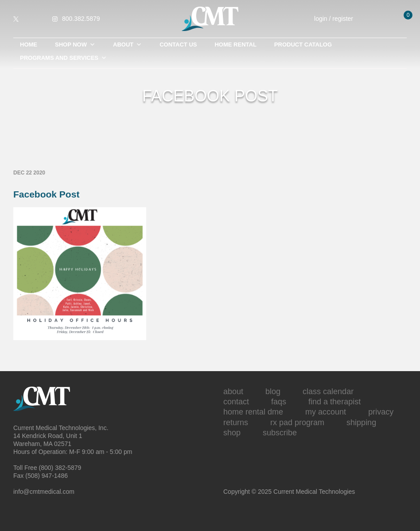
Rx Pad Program (297, 422)
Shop (232, 433)
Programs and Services (63, 58)
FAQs (279, 402)
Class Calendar (328, 391)
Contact (236, 402)
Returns (236, 422)
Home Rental (235, 45)
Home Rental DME (253, 412)
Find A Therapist (334, 402)
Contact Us (178, 45)
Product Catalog (303, 45)
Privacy (381, 412)
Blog (273, 391)
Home (29, 45)
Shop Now (75, 45)
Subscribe (280, 433)
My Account (326, 412)
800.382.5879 (81, 19)
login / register (340, 19)
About (127, 45)
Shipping (361, 422)
